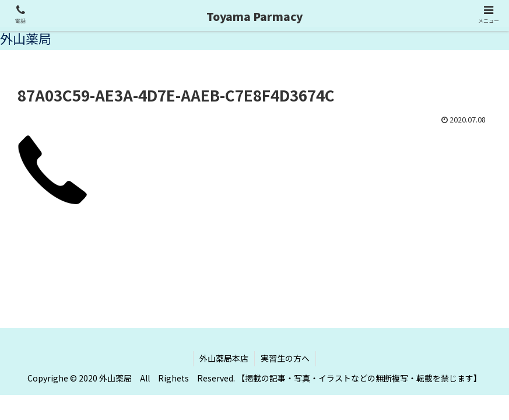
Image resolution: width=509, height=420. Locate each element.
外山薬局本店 (224, 358)
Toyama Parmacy (255, 16)
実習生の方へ (285, 358)
